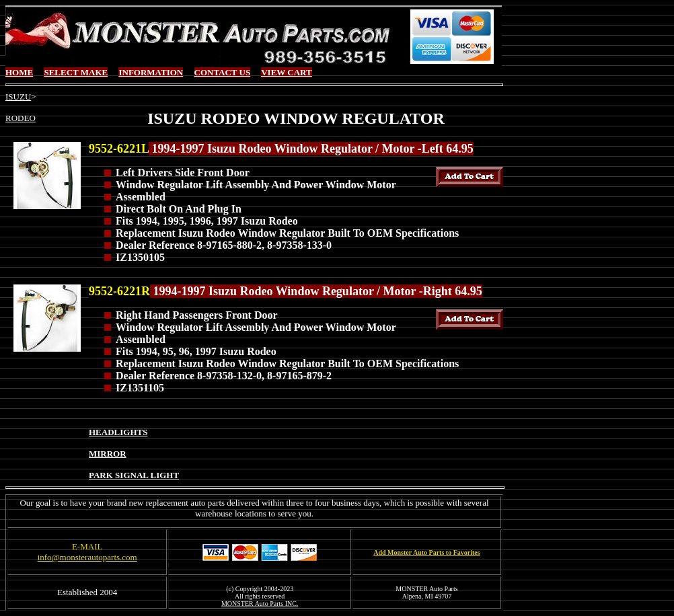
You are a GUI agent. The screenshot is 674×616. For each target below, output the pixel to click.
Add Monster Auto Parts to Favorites (426, 552)
